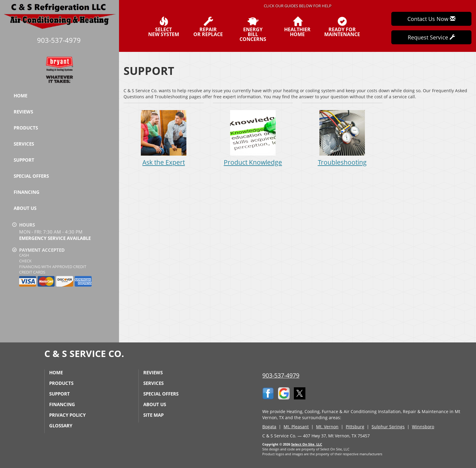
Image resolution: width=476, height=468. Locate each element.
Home (20, 96)
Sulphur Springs (388, 427)
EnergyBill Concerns (253, 29)
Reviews (23, 112)
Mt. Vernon (327, 427)
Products (26, 128)
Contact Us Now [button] (431, 19)
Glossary (61, 426)
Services (24, 144)
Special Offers (31, 176)
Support (24, 160)
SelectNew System (164, 27)
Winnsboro (423, 427)
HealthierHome (297, 27)
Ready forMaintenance (342, 27)
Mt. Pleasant (296, 427)
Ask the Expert (164, 138)
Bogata (269, 427)
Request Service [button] (431, 37)
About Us (25, 208)
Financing (27, 192)
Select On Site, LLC (307, 444)
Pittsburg (355, 427)
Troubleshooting (342, 138)
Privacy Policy (67, 415)
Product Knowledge (253, 138)
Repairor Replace (208, 27)
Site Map (153, 415)
